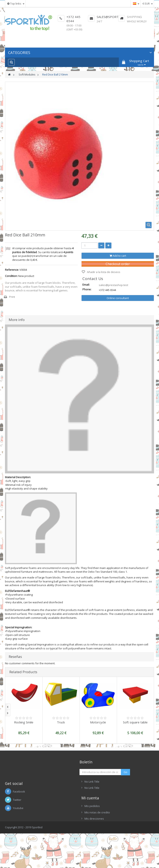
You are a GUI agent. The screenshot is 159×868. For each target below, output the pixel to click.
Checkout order (118, 264)
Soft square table (135, 722)
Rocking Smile (24, 722)
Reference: (12, 270)
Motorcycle (98, 722)
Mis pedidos (92, 823)
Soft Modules (27, 74)
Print (12, 297)
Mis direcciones (94, 836)
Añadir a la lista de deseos (103, 272)
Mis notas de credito (97, 829)
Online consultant (118, 298)
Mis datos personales (98, 842)
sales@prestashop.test (113, 285)
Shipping (134, 17)
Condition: (11, 276)
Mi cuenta (90, 815)
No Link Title (92, 782)
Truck (61, 722)
